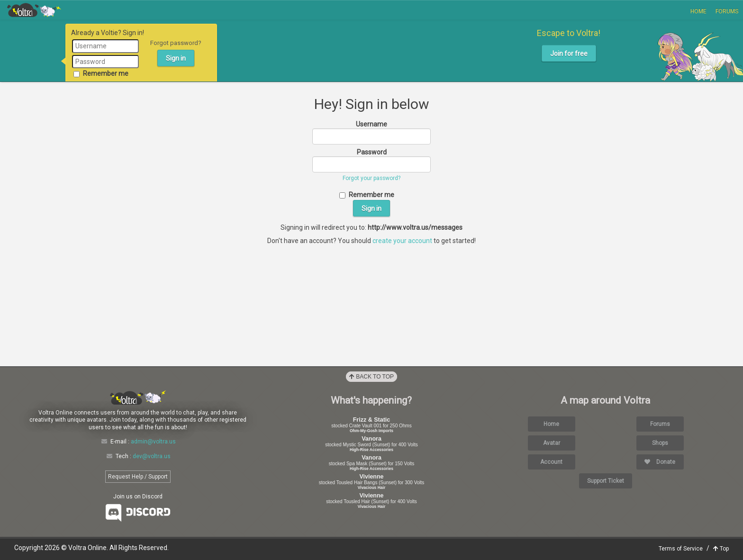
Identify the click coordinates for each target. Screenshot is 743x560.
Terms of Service (681, 549)
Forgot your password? (371, 178)
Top (721, 549)
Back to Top (371, 377)
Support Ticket (606, 481)
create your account (402, 241)
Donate (660, 462)
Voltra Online (34, 10)
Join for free (569, 54)
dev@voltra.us (152, 456)
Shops (660, 443)
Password (372, 152)
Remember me (101, 73)
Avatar (552, 443)
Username (371, 124)
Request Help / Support (138, 477)
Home (698, 11)
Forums (727, 11)
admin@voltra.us (153, 442)
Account (551, 462)
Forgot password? (176, 43)
